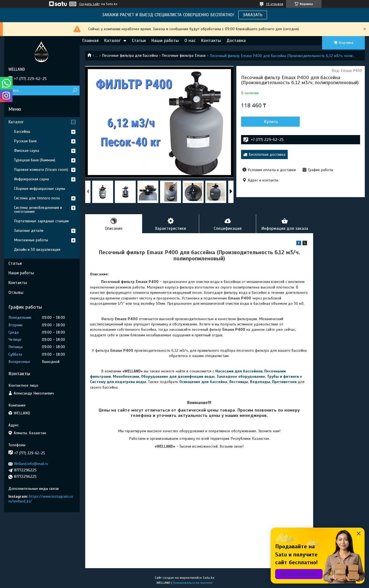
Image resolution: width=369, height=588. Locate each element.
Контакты (211, 41)
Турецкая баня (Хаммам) (35, 160)
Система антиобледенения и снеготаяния (38, 210)
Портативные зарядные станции (41, 221)
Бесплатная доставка (267, 154)
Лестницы (239, 382)
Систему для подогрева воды (118, 382)
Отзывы (16, 292)
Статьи (139, 41)
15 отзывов (275, 4)
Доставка (236, 41)
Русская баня (25, 141)
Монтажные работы (31, 240)
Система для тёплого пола (37, 198)
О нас (190, 41)
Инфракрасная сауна (31, 179)
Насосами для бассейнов (239, 371)
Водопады (260, 382)
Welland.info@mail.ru (31, 464)
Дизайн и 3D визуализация (37, 250)
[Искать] (75, 90)
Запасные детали (29, 231)
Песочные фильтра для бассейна (130, 56)
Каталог (112, 41)
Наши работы (165, 41)
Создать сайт (90, 4)
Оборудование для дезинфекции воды (178, 376)
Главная (91, 41)
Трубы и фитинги (283, 376)
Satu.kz (209, 578)
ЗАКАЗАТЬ (253, 15)
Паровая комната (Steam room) (41, 170)
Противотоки (284, 382)
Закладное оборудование (241, 376)
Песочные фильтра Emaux (184, 56)
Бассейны (22, 132)
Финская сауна (27, 151)
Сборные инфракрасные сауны (40, 189)
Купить (271, 122)
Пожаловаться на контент (193, 583)
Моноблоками (126, 376)
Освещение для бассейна (203, 382)
